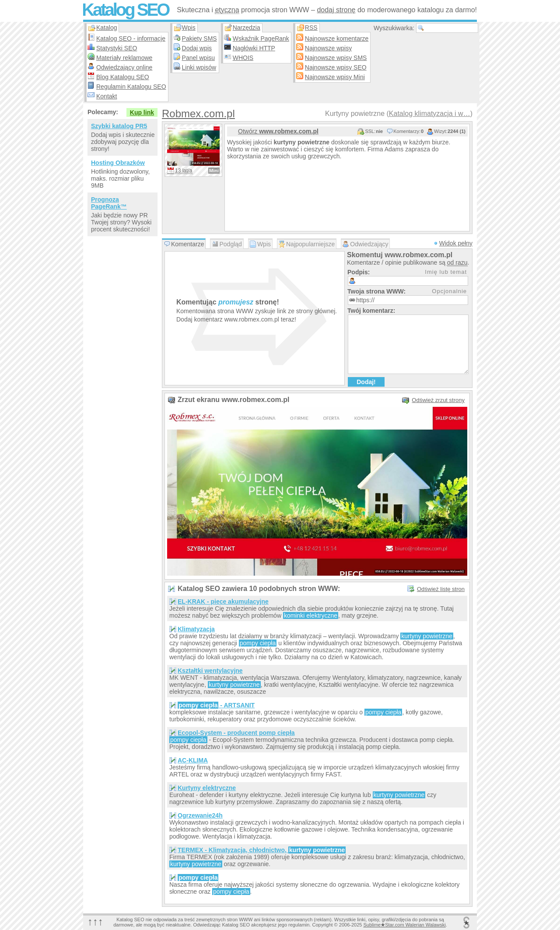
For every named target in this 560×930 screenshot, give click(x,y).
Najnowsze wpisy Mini (335, 77)
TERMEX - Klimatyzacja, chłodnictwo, (262, 850)
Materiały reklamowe (124, 58)
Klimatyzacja (196, 629)
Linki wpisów (199, 67)
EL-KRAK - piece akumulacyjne (223, 601)
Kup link (142, 112)
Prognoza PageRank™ (109, 203)
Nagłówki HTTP (254, 48)
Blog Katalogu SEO (123, 77)
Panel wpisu (199, 58)
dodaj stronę (336, 10)
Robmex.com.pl (198, 114)
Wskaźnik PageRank (261, 38)
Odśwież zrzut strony (438, 400)
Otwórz (278, 131)
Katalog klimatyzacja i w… (430, 114)
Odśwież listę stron (441, 589)
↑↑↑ (95, 921)
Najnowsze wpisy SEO (336, 67)
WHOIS (243, 58)
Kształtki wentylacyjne (210, 671)
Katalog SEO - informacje (131, 38)
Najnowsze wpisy (328, 48)
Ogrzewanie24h (200, 815)
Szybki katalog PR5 (119, 126)
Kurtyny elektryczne (207, 788)
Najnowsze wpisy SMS (336, 58)
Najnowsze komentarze (337, 38)
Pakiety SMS (199, 38)
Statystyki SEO (117, 48)
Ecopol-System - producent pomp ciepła (236, 733)
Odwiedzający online (124, 67)
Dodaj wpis (197, 48)
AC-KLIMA (193, 760)
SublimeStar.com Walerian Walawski (404, 925)
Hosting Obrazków (118, 163)
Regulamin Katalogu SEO (131, 87)
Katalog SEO (125, 10)
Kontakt (107, 96)
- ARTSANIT (216, 705)
